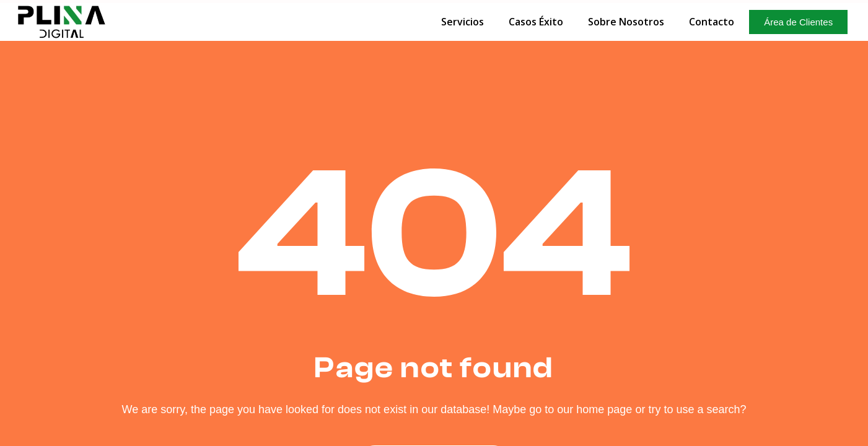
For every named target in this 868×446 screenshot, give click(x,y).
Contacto (712, 22)
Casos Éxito (536, 22)
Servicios (462, 22)
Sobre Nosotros (626, 22)
